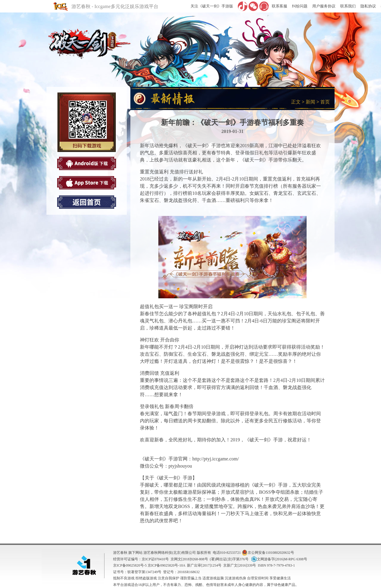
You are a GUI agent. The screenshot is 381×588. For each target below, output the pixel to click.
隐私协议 (368, 6)
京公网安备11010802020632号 (268, 553)
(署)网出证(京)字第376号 (229, 559)
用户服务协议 (324, 6)
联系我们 (348, 6)
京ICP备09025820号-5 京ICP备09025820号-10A (149, 565)
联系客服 (279, 6)
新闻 (310, 102)
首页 (325, 102)
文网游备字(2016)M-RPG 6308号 (279, 559)
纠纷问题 (300, 6)
